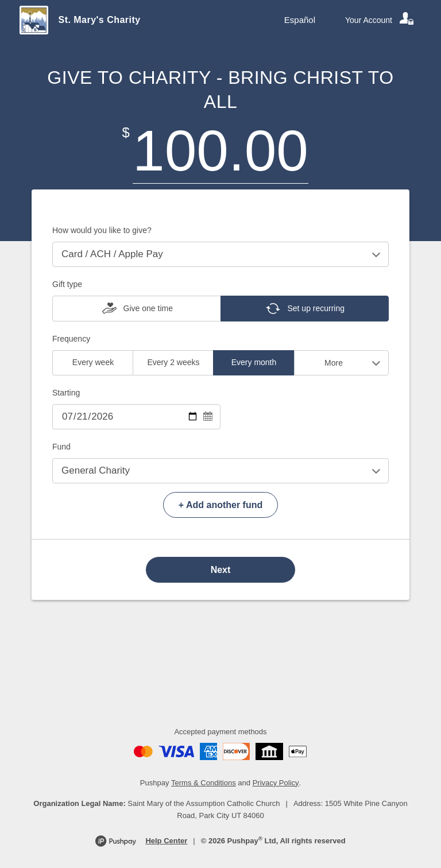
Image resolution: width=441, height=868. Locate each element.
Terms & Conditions (204, 783)
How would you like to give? (102, 230)
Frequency (71, 339)
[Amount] (220, 151)
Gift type (67, 284)
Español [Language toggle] (300, 20)
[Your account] (380, 20)
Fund (61, 447)
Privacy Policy (276, 783)
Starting (66, 393)
